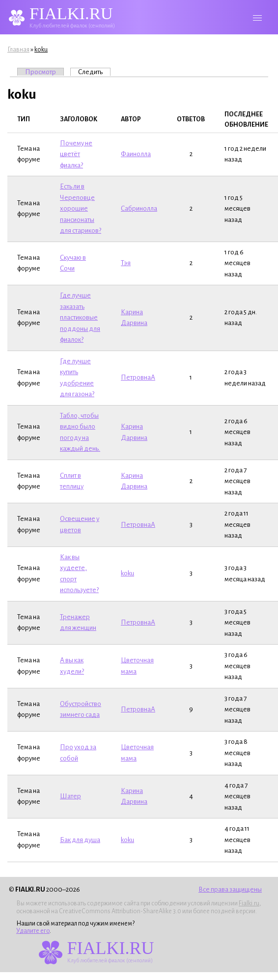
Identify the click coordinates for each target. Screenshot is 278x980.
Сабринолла (139, 208)
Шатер (70, 796)
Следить (94, 72)
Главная (18, 50)
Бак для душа (80, 840)
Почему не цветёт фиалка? (76, 154)
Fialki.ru (249, 903)
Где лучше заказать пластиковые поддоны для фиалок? (80, 317)
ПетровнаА (138, 377)
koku (41, 50)
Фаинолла (136, 154)
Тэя (126, 263)
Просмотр (41, 72)
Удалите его (33, 931)
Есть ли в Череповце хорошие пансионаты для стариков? (81, 208)
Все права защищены (230, 889)
